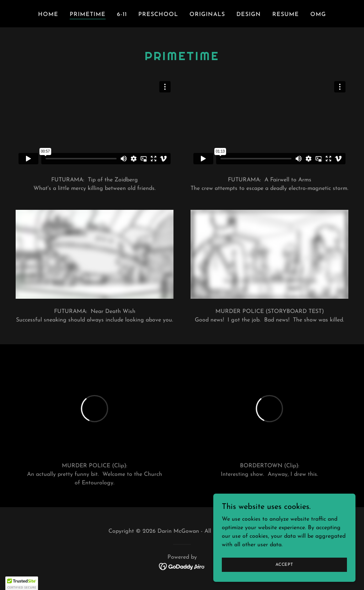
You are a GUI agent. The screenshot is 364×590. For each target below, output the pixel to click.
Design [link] (249, 15)
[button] (22, 583)
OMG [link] (318, 15)
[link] (182, 566)
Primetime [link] (88, 15)
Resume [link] (286, 15)
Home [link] (48, 15)
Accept (284, 564)
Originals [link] (207, 15)
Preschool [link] (158, 15)
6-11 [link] (122, 15)
